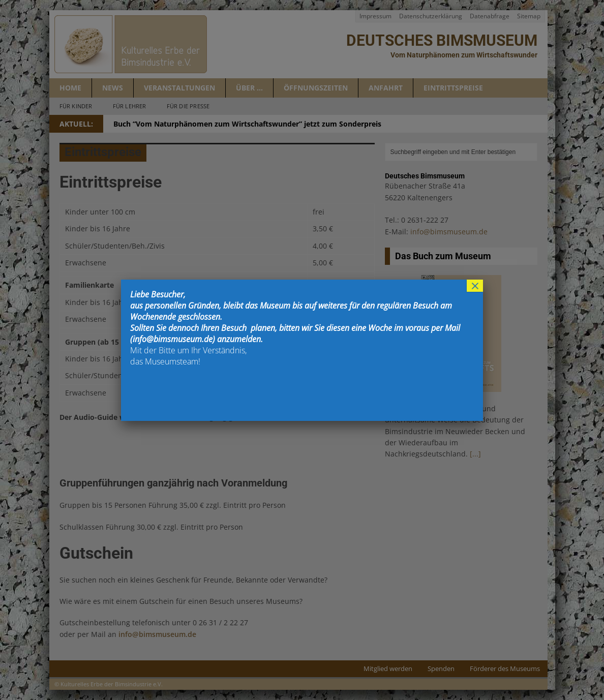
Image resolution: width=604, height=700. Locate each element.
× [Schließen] (475, 286)
